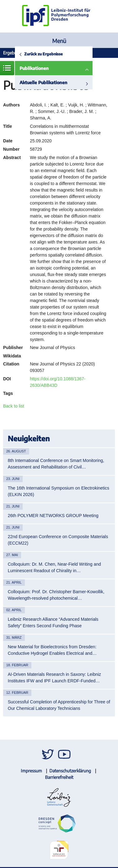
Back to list (14, 406)
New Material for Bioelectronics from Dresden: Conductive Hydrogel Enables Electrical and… (52, 650)
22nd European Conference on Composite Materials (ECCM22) (58, 540)
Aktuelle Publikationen (43, 82)
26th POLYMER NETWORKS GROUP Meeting (53, 516)
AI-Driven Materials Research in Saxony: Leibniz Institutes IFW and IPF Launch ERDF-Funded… (54, 678)
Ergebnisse (13, 53)
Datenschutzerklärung (70, 771)
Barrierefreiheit (59, 777)
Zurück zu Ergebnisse (43, 54)
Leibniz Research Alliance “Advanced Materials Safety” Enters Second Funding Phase (53, 622)
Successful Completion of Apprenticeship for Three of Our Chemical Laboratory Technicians (59, 705)
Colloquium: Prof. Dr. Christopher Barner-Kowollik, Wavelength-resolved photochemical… (56, 595)
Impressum (31, 771)
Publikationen (34, 68)
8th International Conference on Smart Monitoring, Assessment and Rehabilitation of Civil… (56, 464)
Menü (59, 41)
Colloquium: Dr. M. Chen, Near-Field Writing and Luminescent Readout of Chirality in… (54, 567)
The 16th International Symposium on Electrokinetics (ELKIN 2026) (59, 491)
